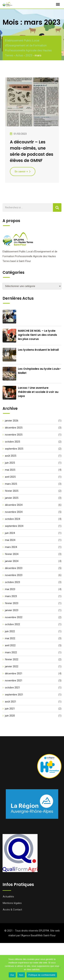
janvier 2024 (12, 561)
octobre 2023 (12, 582)
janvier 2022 (12, 666)
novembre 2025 (14, 435)
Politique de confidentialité (42, 975)
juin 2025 (10, 463)
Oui (12, 975)
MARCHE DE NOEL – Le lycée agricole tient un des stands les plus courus (37, 335)
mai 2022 (10, 638)
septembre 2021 (14, 695)
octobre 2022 (12, 624)
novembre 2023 (14, 575)
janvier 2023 (12, 610)
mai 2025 (10, 470)
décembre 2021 (14, 673)
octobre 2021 (12, 688)
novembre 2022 (14, 617)
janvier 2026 (12, 421)
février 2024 (12, 554)
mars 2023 (11, 596)
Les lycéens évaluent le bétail (38, 350)
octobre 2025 (12, 442)
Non (21, 975)
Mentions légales (12, 903)
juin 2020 (10, 716)
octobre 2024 (12, 519)
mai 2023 (10, 589)
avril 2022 (10, 645)
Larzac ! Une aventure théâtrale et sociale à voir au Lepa (38, 392)
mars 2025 (11, 484)
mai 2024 (10, 540)
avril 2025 (10, 477)
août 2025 (11, 456)
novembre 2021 (14, 681)
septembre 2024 (14, 526)
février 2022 (12, 659)
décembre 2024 (14, 505)
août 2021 (11, 702)
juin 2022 (10, 631)
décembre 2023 (14, 568)
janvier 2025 (12, 498)
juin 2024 (10, 533)
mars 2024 (11, 547)
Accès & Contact (12, 910)
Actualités (8, 897)
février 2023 (12, 603)
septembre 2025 (14, 449)
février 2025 (12, 491)
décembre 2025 (14, 428)
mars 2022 (11, 652)
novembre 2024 (14, 512)
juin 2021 (10, 709)
